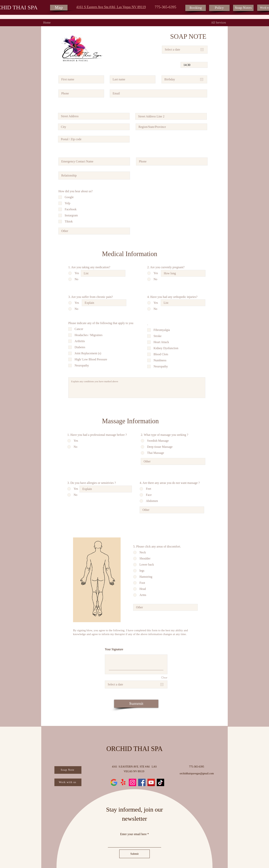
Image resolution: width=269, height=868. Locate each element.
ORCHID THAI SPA (134, 749)
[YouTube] (151, 782)
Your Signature (114, 649)
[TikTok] (160, 782)
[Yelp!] (123, 782)
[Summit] (136, 704)
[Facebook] (142, 782)
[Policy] (219, 8)
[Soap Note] (68, 770)
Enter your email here (133, 834)
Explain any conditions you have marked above (137, 388)
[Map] (59, 8)
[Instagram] (133, 782)
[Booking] (196, 8)
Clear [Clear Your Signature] (164, 677)
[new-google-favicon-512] (114, 782)
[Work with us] (68, 782)
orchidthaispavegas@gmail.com (197, 773)
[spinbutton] (194, 65)
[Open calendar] (202, 50)
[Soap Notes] (243, 8)
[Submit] (134, 854)
